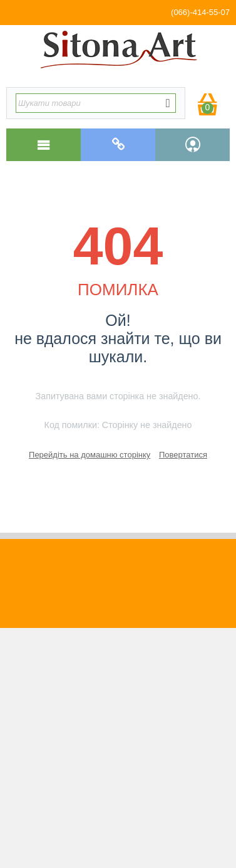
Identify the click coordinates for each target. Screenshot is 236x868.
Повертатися (183, 455)
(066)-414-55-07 (200, 12)
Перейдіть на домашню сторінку (90, 455)
